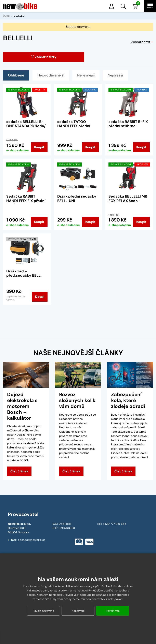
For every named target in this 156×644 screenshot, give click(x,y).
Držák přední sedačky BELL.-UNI (77, 199)
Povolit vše (113, 611)
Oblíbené (16, 75)
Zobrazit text (142, 42)
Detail (40, 297)
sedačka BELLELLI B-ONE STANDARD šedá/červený (26, 126)
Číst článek (19, 471)
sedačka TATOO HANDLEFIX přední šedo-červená (74, 126)
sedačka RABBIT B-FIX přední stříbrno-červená (128, 126)
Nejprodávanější (51, 75)
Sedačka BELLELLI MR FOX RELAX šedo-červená (128, 201)
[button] (123, 6)
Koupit (39, 147)
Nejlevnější (86, 75)
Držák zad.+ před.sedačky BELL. (24, 273)
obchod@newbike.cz (31, 540)
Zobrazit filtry (44, 57)
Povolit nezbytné (43, 611)
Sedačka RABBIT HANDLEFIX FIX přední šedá (26, 201)
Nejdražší (115, 75)
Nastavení (78, 611)
